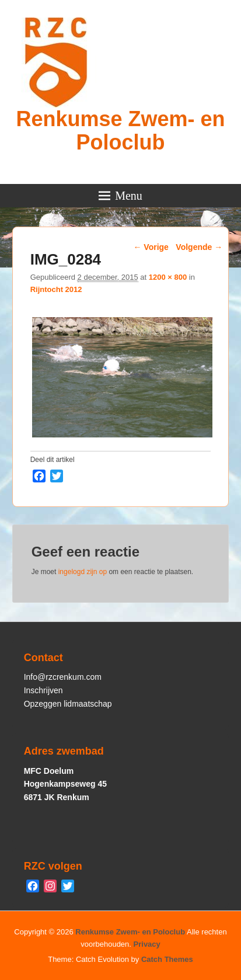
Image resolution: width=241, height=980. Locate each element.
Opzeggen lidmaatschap (68, 704)
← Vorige (151, 247)
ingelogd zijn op (83, 572)
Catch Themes (167, 959)
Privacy (147, 944)
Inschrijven (43, 690)
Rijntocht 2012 (56, 289)
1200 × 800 (168, 277)
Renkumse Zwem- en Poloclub (120, 131)
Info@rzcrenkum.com (63, 677)
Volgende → (199, 247)
